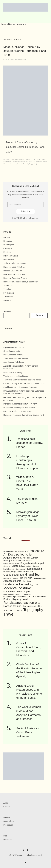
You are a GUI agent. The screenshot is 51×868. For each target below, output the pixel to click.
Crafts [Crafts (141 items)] (15, 566)
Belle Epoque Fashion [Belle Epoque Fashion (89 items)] (11, 564)
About (6, 803)
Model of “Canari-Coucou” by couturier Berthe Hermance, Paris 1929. (25, 51)
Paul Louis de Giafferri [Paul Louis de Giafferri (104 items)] (37, 597)
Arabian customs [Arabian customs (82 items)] (20, 551)
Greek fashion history (12, 351)
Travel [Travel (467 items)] (9, 614)
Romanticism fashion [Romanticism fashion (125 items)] (32, 606)
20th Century (21, 159)
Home (3, 24)
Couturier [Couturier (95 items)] (7, 566)
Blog (5, 836)
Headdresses (7, 161)
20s (16, 159)
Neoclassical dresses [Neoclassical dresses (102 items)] (12, 594)
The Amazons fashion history (16, 376)
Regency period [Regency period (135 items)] (20, 599)
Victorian (7, 289)
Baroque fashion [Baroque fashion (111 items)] (25, 561)
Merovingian (9, 245)
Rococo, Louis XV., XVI (13, 271)
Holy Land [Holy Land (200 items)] (26, 578)
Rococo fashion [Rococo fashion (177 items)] (12, 606)
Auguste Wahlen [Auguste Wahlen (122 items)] (30, 558)
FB (28, 851)
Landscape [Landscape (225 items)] (11, 584)
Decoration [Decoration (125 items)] (21, 569)
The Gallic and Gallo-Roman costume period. (22, 380)
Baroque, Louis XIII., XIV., (14, 267)
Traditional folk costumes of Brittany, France (30, 443)
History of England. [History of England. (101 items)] (11, 578)
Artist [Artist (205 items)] (29, 554)
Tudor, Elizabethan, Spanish (15, 263)
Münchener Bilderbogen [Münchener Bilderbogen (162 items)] (17, 592)
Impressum (8, 825)
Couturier (13, 164)
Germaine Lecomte (23, 164)
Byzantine (8, 241)
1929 (12, 159)
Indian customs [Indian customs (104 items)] (40, 578)
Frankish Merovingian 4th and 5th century (21, 387)
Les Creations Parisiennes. (20, 161)
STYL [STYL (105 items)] (6, 610)
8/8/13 (5, 59)
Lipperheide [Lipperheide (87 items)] (34, 585)
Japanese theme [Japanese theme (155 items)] (12, 581)
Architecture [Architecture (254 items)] (36, 551)
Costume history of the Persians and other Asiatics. (25, 384)
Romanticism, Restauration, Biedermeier (20, 282)
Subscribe (26, 211)
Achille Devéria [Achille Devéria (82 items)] (8, 551)
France (34, 159)
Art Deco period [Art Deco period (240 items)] (14, 554)
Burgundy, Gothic (11, 256)
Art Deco (29, 159)
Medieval (7, 252)
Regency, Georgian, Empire (15, 278)
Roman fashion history (13, 372)
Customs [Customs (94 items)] (36, 566)
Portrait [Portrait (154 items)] (7, 599)
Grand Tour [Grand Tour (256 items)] (33, 575)
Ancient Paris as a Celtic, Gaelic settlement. (28, 732)
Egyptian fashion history (14, 347)
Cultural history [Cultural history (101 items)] (25, 566)
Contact (7, 807)
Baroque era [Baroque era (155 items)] (10, 561)
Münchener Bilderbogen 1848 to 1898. (20, 408)
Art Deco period (37, 161)
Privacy (7, 818)
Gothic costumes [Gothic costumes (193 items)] (14, 575)
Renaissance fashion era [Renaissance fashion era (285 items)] (22, 603)
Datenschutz (9, 821)
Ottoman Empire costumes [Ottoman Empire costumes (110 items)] (15, 597)
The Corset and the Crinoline (16, 359)
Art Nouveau (9, 297)
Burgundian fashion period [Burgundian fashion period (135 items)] (33, 563)
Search (7, 311)
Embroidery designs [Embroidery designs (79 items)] (10, 572)
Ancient (7, 237)
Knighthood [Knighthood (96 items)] (27, 581)
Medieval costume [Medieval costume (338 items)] (18, 588)
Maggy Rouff (33, 164)
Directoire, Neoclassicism (14, 274)
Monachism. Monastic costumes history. (20, 404)
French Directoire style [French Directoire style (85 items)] (25, 572)
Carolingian (8, 248)
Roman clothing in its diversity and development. (24, 415)
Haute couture (41, 159)
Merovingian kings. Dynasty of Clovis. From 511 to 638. (28, 516)
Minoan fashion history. (13, 355)
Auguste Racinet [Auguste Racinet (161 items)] (12, 558)
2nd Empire (8, 286)
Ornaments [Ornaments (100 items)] (26, 594)
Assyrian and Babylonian (14, 362)
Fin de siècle (9, 293)
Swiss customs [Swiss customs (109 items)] (16, 610)
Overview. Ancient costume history (18, 411)
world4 (12, 59)
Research (7, 840)
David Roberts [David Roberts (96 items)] (9, 569)
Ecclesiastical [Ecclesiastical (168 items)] (35, 569)
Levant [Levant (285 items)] (24, 584)
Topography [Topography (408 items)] (33, 610)
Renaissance (9, 260)
